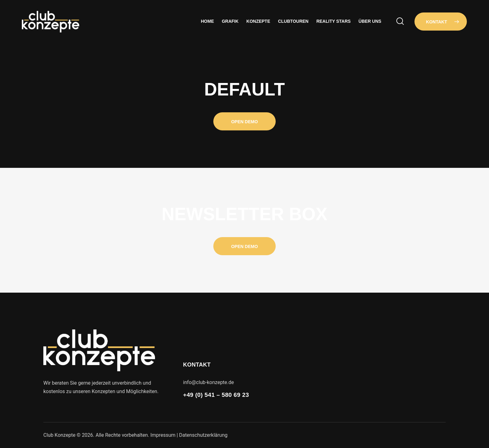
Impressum (163, 435)
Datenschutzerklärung (204, 435)
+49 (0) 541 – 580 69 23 (216, 395)
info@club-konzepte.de (208, 382)
